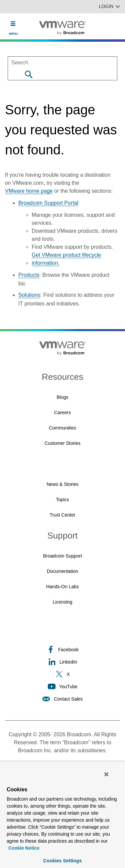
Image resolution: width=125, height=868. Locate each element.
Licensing (62, 602)
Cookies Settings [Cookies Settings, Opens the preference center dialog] (63, 861)
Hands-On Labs (62, 587)
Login (109, 6)
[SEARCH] (62, 63)
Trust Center (62, 515)
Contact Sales (62, 699)
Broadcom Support (62, 556)
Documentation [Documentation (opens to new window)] (62, 571)
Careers (63, 412)
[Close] (106, 774)
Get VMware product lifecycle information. (66, 259)
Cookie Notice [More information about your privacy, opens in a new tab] (24, 848)
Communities (63, 428)
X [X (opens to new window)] (62, 674)
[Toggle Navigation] (13, 24)
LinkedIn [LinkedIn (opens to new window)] (63, 662)
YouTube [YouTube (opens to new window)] (62, 686)
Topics (63, 500)
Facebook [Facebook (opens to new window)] (62, 649)
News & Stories (63, 484)
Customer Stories (62, 443)
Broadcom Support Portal (48, 203)
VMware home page (29, 191)
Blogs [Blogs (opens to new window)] (62, 397)
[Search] (28, 74)
